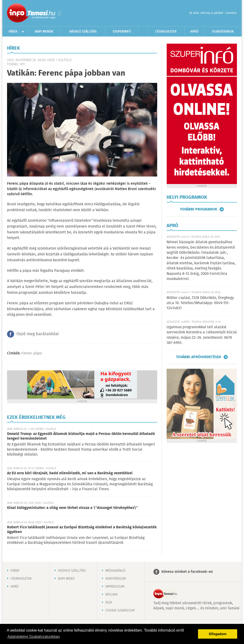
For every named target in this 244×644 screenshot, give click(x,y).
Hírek (13, 32)
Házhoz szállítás (83, 32)
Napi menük (44, 32)
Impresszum (115, 587)
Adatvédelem (116, 579)
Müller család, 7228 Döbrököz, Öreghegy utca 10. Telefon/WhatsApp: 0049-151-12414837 (200, 303)
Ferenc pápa (32, 353)
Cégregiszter (166, 32)
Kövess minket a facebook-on (187, 572)
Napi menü (66, 579)
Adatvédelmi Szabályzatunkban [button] (34, 637)
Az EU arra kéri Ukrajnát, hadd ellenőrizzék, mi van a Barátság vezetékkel (70, 473)
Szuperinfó (122, 32)
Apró (194, 32)
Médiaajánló (115, 571)
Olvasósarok (223, 32)
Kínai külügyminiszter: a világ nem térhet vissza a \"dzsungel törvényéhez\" (72, 508)
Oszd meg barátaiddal (38, 334)
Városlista (59, 13)
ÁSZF (109, 603)
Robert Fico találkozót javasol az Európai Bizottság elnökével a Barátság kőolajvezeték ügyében (82, 530)
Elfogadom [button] (218, 634)
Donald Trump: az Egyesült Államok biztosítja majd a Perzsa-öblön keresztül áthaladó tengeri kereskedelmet (81, 436)
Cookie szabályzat (120, 611)
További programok (199, 209)
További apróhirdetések (199, 357)
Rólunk (111, 595)
